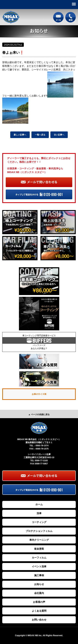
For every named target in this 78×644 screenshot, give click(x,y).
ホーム (39, 504)
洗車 (39, 513)
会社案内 (39, 593)
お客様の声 (39, 602)
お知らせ (39, 584)
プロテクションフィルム (39, 531)
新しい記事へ (20, 135)
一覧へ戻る (40, 135)
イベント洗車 (39, 566)
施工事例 (39, 575)
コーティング (39, 522)
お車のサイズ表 (39, 394)
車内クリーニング (39, 540)
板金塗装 (39, 549)
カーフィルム (39, 558)
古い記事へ (59, 135)
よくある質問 (39, 611)
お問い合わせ (39, 620)
